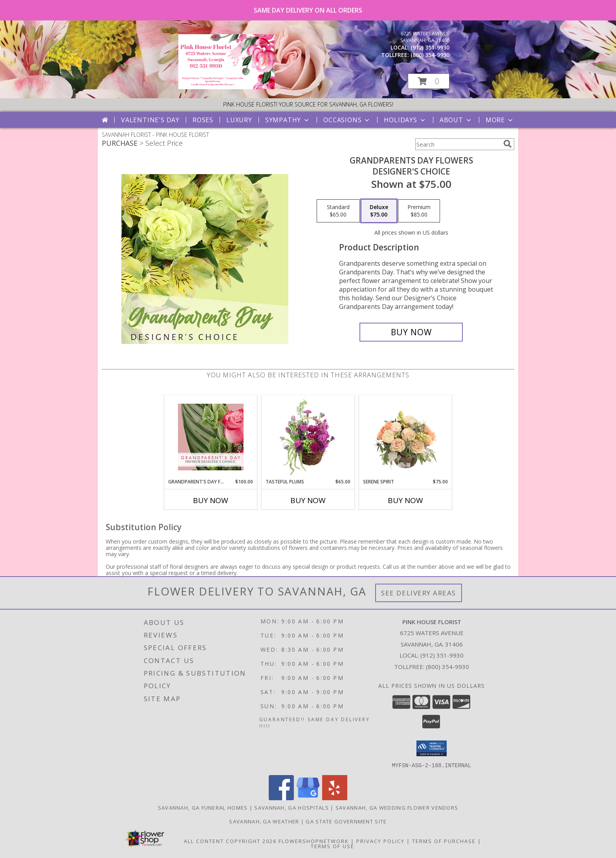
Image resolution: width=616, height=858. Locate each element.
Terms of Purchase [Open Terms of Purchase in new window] (444, 841)
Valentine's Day (150, 120)
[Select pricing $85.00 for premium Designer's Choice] (419, 211)
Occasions (347, 120)
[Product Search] (458, 144)
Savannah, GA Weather (264, 821)
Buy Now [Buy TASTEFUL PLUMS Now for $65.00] (308, 500)
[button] (429, 81)
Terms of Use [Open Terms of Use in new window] (333, 846)
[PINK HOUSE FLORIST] (226, 87)
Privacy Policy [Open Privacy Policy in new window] (380, 841)
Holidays (405, 120)
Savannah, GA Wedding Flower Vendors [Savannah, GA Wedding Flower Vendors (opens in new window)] (397, 807)
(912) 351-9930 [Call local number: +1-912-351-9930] (430, 47)
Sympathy (288, 120)
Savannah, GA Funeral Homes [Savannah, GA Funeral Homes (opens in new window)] (203, 807)
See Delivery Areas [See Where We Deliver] (419, 593)
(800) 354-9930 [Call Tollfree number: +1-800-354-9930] (447, 667)
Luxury (239, 120)
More (500, 120)
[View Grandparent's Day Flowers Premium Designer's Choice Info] (211, 437)
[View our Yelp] (335, 798)
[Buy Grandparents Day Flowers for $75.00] (411, 332)
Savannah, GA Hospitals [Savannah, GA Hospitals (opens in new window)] (291, 807)
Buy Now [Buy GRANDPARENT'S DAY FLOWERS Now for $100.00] (211, 500)
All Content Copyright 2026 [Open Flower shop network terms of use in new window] (230, 841)
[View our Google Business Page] (308, 798)
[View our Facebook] (281, 798)
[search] (508, 144)
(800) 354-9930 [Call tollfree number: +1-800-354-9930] (430, 55)
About (456, 120)
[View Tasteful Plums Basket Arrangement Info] (308, 437)
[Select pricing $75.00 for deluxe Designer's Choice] (379, 211)
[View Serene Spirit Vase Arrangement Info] (406, 437)
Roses (203, 120)
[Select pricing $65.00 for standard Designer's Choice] (338, 211)
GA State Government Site (346, 821)
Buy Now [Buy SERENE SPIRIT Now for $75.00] (405, 500)
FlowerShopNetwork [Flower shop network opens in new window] (314, 841)
